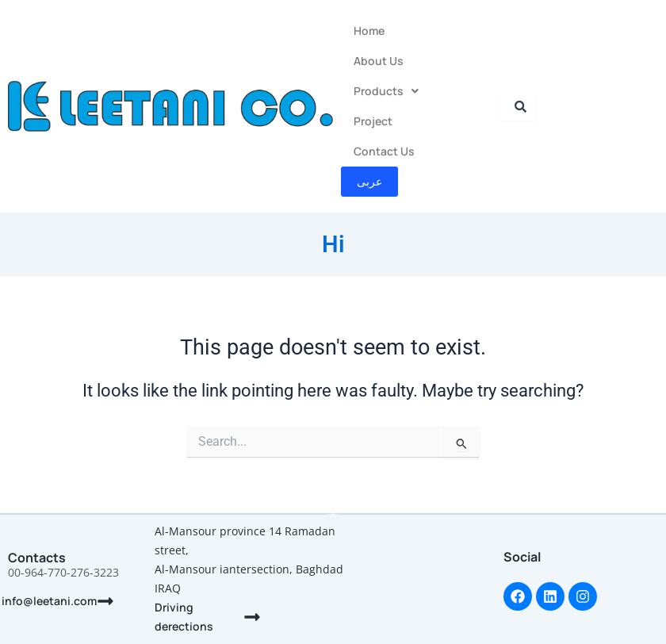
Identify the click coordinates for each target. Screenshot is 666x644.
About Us (379, 61)
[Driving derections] (252, 617)
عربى (369, 182)
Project (373, 121)
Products (386, 91)
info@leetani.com (49, 601)
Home (369, 31)
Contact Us (384, 151)
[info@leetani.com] (105, 601)
